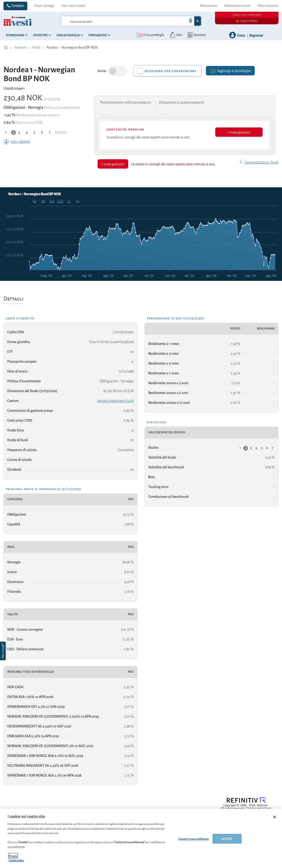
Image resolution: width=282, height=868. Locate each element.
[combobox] (131, 21)
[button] (3, 651)
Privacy (13, 856)
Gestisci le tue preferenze (193, 839)
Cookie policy (16, 860)
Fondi (37, 47)
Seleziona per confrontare (171, 71)
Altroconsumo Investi (237, 6)
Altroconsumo (209, 6)
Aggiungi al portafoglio (230, 71)
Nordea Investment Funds (115, 401)
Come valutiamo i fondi (258, 162)
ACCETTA (227, 839)
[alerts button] (175, 35)
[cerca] (117, 21)
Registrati (256, 35)
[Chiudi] (275, 817)
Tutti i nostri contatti (73, 6)
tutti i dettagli (17, 141)
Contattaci (18, 6)
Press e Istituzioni (268, 6)
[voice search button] (189, 21)
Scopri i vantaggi (44, 6)
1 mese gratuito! (239, 132)
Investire (21, 47)
